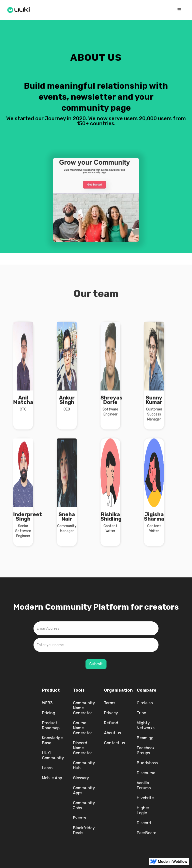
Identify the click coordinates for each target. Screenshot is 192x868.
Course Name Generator (82, 728)
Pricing (49, 713)
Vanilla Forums (144, 785)
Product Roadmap (51, 725)
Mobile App (52, 778)
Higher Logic (143, 810)
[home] (20, 9)
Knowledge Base (52, 740)
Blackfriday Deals (84, 830)
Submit (96, 664)
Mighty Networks (146, 725)
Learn (47, 768)
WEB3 (47, 703)
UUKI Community (53, 755)
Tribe (141, 713)
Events (79, 818)
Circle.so (145, 703)
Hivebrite (145, 798)
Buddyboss (147, 763)
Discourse (146, 773)
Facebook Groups (146, 750)
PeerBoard (147, 833)
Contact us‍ (114, 743)
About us (112, 733)
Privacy (111, 713)
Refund (111, 723)
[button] (179, 10)
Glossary (81, 778)
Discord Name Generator (82, 748)
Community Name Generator (84, 708)
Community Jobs (84, 805)
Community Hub (84, 765)
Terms (110, 703)
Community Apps (84, 790)
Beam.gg (145, 738)
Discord (144, 823)
